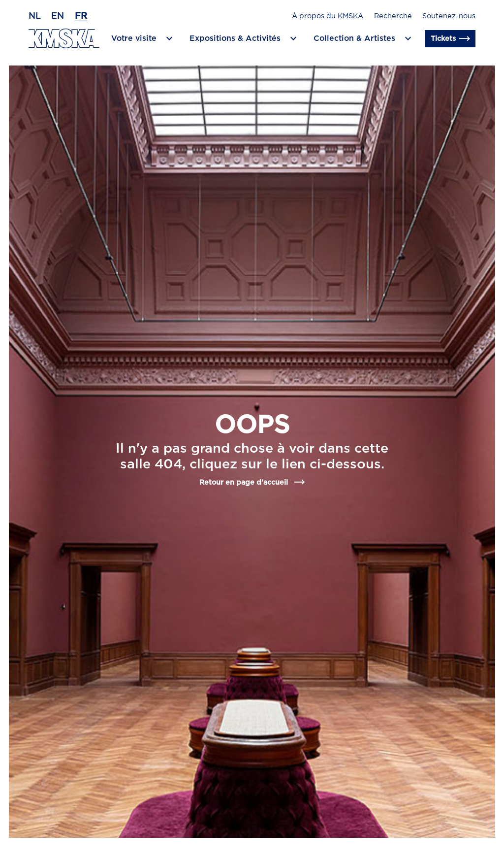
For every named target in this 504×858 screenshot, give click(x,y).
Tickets (450, 39)
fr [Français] (81, 16)
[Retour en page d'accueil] (64, 38)
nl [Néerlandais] (35, 16)
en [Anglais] (58, 16)
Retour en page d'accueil (252, 482)
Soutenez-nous (449, 16)
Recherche (393, 16)
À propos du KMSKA (328, 16)
